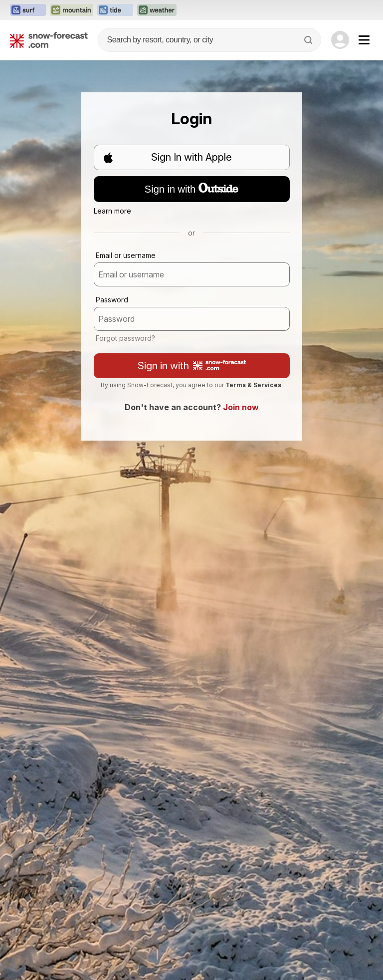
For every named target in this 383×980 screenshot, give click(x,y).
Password (112, 300)
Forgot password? (125, 338)
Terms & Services (253, 385)
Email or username (126, 255)
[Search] (309, 40)
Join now (241, 407)
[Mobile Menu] (364, 40)
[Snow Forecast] (49, 40)
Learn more (112, 211)
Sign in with (191, 189)
